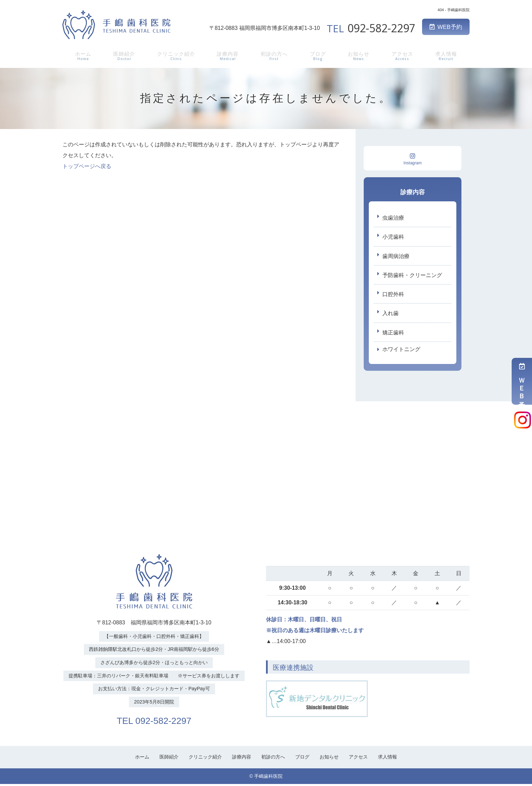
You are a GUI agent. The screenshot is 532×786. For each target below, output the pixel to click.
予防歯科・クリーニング (412, 276)
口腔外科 (393, 295)
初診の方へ (275, 55)
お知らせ (360, 55)
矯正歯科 (393, 334)
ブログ (319, 55)
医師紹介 (122, 55)
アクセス (403, 55)
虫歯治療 (393, 218)
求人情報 (447, 55)
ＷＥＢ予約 (522, 381)
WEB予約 (446, 27)
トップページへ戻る (87, 166)
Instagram (413, 159)
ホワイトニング (401, 351)
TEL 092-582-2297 (154, 722)
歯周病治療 (396, 257)
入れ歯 (391, 315)
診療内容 (228, 55)
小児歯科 (393, 237)
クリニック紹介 (175, 55)
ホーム (82, 55)
